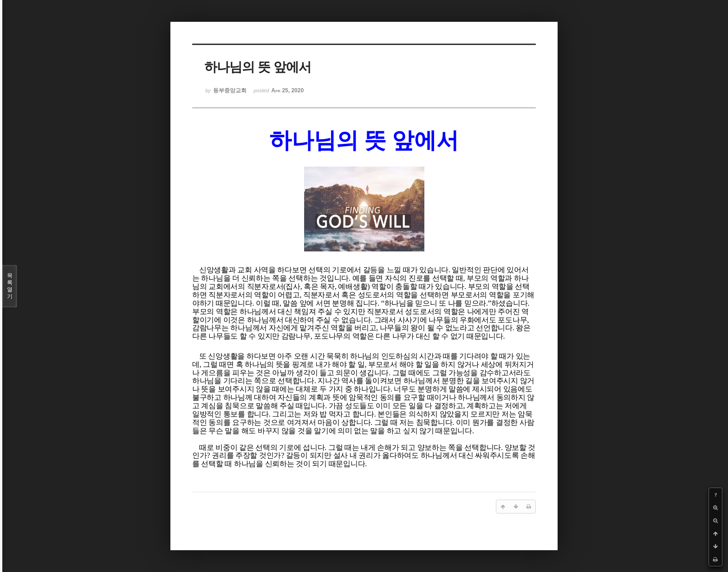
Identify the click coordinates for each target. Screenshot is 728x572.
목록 (10, 286)
